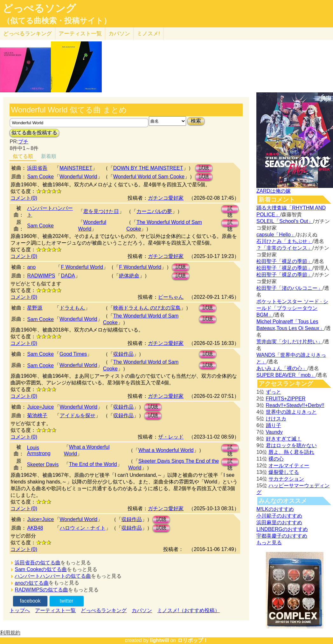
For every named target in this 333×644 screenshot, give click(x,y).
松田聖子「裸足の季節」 (284, 261)
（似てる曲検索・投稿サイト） (57, 21)
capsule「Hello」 (276, 235)
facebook (30, 601)
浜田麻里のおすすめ (279, 522)
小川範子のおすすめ (279, 516)
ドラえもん (72, 308)
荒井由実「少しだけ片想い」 (289, 342)
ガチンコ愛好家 (166, 198)
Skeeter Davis (43, 465)
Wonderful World (78, 177)
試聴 (204, 168)
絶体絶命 (129, 276)
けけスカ (276, 419)
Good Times (73, 354)
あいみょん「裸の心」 (282, 368)
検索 (196, 121)
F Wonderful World (82, 267)
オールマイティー (289, 465)
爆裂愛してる (284, 472)
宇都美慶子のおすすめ (282, 536)
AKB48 (35, 528)
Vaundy (274, 432)
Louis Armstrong (39, 451)
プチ (23, 142)
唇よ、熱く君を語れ (291, 452)
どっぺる (28, 34)
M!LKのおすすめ (275, 509)
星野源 (35, 308)
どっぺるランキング (104, 610)
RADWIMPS (41, 276)
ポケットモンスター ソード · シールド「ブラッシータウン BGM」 (292, 308)
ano (31, 267)
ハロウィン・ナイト (83, 528)
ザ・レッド (171, 437)
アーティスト (80, 34)
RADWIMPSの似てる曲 (41, 590)
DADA (68, 276)
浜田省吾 (37, 168)
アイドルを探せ (78, 415)
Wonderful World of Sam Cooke (149, 177)
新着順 (49, 156)
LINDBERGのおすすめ (282, 529)
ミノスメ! (148, 34)
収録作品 (123, 354)
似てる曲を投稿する (34, 133)
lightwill (159, 640)
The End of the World (93, 464)
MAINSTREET (76, 168)
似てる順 (23, 156)
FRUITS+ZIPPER (286, 399)
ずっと (274, 392)
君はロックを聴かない (291, 445)
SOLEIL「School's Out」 (285, 221)
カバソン (119, 34)
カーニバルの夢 (154, 211)
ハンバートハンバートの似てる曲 (53, 576)
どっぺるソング (39, 8)
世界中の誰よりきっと (291, 412)
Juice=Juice (40, 407)
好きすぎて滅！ (284, 439)
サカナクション (286, 479)
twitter (67, 601)
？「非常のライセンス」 (284, 248)
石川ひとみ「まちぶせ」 (284, 241)
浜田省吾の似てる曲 (38, 563)
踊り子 (274, 425)
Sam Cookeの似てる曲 (41, 569)
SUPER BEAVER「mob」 (286, 375)
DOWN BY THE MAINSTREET (148, 168)
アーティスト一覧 (55, 610)
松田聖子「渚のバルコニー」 (289, 288)
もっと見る (269, 543)
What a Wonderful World (166, 450)
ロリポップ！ (193, 640)
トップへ (20, 610)
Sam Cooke (40, 177)
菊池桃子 (37, 415)
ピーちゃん (171, 297)
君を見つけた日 (101, 211)
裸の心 (276, 459)
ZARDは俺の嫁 (274, 191)
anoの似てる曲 (32, 583)
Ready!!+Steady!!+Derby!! (295, 405)
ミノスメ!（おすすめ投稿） (188, 610)
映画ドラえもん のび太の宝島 (147, 308)
